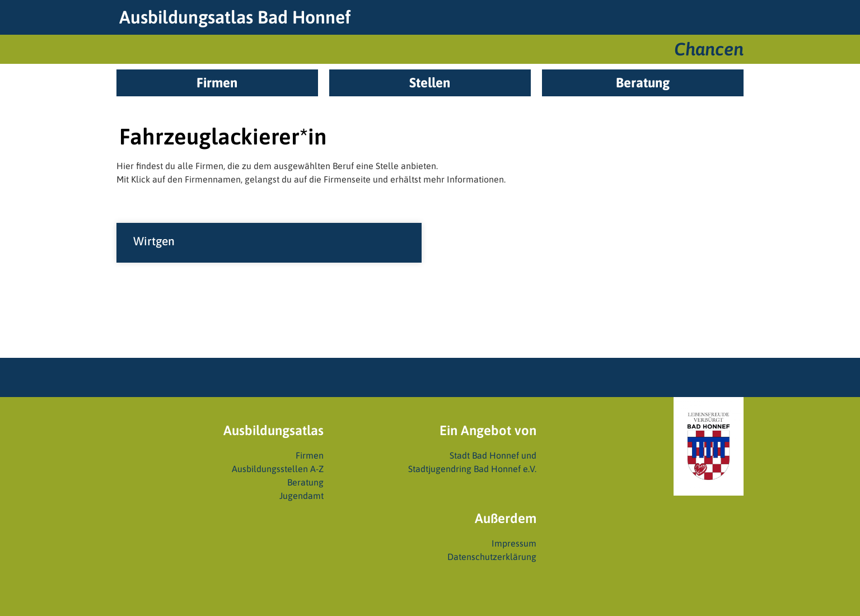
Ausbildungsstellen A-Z (278, 469)
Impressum (514, 543)
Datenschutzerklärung (492, 557)
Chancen (709, 49)
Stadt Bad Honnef (484, 455)
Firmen (310, 455)
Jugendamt (302, 496)
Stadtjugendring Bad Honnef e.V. (472, 469)
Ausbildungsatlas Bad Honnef (235, 17)
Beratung (305, 482)
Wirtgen (154, 241)
